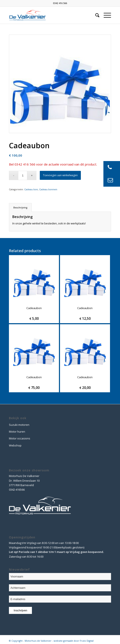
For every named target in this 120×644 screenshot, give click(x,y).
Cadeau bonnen (48, 189)
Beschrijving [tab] (20, 207)
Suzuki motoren (19, 425)
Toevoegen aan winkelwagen (60, 175)
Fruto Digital (87, 641)
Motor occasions (20, 438)
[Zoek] (95, 15)
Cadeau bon (31, 189)
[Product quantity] (23, 175)
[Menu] (105, 15)
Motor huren (17, 432)
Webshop (15, 445)
